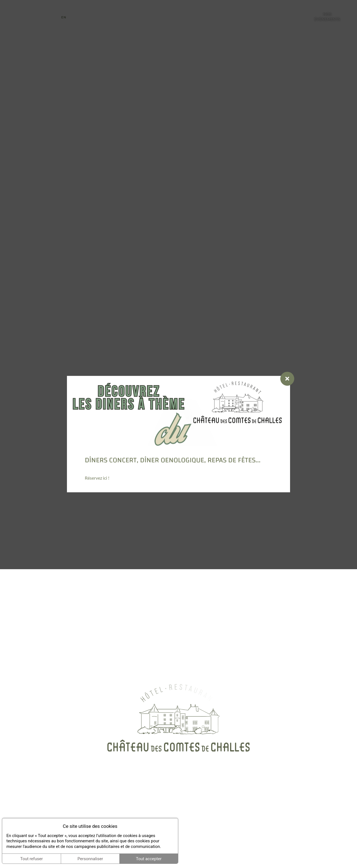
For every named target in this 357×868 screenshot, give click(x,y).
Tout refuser (31, 859)
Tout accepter (149, 859)
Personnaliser (90, 859)
